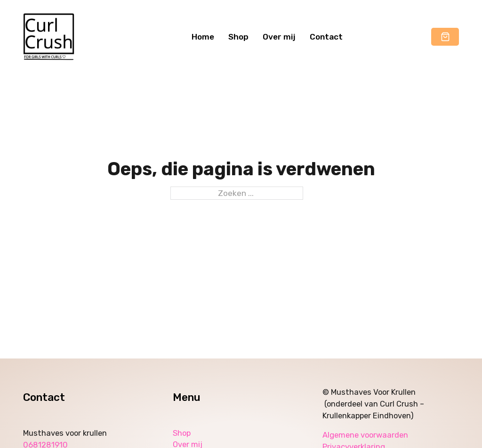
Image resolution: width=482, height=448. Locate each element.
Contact (326, 37)
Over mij (279, 37)
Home (203, 37)
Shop (238, 37)
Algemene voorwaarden (366, 435)
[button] (445, 37)
